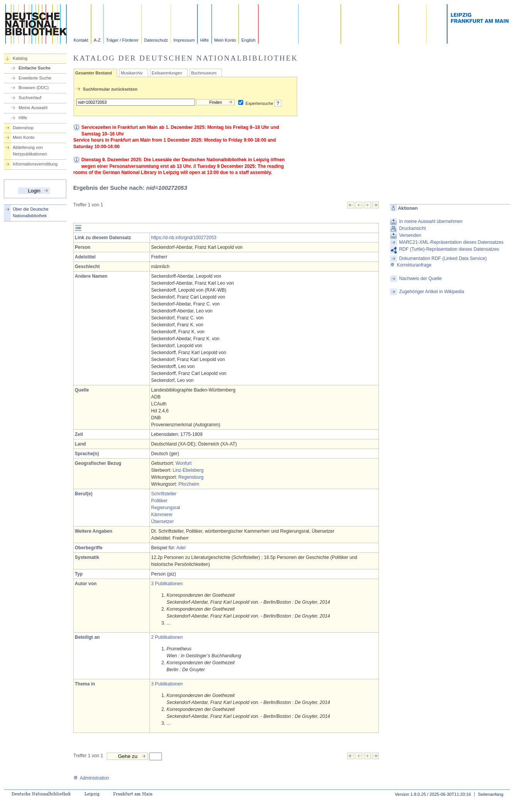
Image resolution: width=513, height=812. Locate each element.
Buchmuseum (204, 73)
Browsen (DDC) (34, 88)
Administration (91, 778)
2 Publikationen (167, 637)
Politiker (159, 501)
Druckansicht (412, 228)
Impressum (184, 40)
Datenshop (23, 128)
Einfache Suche (34, 68)
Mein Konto (225, 40)
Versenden (410, 235)
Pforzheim (189, 484)
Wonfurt (183, 463)
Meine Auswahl (33, 108)
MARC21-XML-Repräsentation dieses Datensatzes (451, 242)
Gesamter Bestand (93, 73)
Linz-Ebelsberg (188, 470)
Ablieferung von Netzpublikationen (30, 151)
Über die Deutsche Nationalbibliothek (31, 212)
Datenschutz (156, 40)
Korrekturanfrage (411, 265)
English (248, 40)
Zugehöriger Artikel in (431, 292)
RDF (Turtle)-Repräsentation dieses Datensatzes (449, 249)
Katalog (20, 58)
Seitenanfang (491, 794)
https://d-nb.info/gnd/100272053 (184, 238)
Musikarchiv (132, 73)
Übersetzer (162, 522)
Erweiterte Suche (35, 78)
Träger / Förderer (122, 40)
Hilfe (204, 40)
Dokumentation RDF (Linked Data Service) (443, 258)
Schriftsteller (164, 494)
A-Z (97, 40)
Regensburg (191, 477)
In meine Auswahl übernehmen (431, 221)
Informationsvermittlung (35, 164)
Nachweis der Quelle (420, 279)
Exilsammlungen (167, 73)
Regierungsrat (166, 508)
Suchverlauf (30, 98)
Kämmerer (162, 515)
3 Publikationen (167, 584)
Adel (181, 548)
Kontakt (81, 40)
